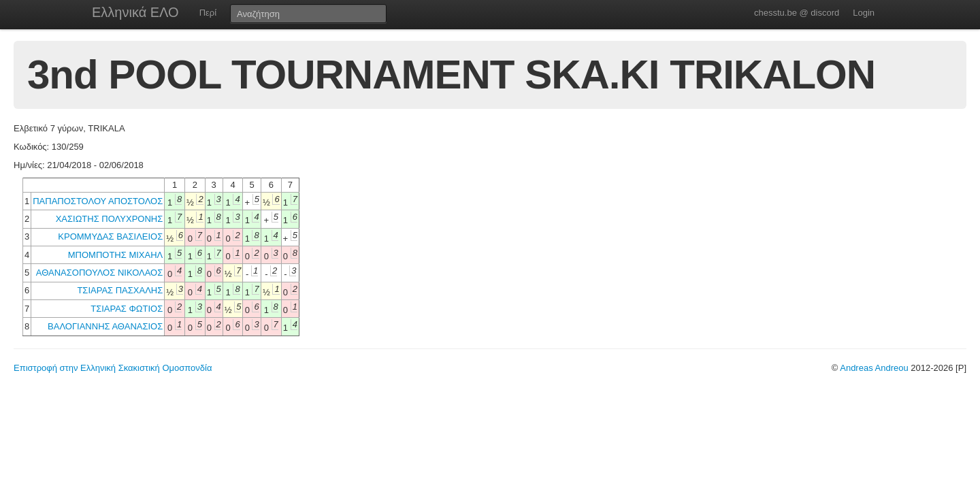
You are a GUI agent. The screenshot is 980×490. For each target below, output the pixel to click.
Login (864, 13)
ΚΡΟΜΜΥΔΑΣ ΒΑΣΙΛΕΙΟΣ (110, 236)
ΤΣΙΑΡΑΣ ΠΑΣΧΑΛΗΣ (120, 290)
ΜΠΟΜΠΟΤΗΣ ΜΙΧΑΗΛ (116, 255)
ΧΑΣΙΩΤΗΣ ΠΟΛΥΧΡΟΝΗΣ (110, 219)
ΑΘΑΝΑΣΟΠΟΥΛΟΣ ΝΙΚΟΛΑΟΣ (100, 273)
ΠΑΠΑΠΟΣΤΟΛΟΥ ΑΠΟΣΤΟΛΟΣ (98, 201)
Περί (208, 13)
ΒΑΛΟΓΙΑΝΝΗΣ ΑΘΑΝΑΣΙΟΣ (105, 326)
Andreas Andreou (874, 368)
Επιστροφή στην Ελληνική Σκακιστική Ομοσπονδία (113, 368)
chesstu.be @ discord (797, 13)
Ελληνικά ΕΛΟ (135, 12)
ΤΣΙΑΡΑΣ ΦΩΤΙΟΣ (127, 309)
